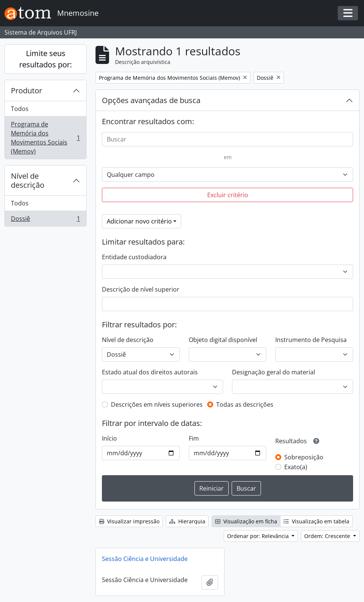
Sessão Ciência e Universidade (145, 559)
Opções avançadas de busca (151, 100)
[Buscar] (228, 139)
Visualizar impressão (129, 521)
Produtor (27, 90)
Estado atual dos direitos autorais (150, 372)
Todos (20, 109)
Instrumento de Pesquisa (311, 340)
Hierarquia (187, 521)
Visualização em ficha (246, 521)
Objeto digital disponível (223, 340)
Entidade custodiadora (134, 257)
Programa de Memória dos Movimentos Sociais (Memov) (45, 138)
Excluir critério (228, 195)
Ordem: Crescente (328, 536)
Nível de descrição (28, 180)
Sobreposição (304, 457)
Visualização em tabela (316, 521)
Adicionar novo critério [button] (139, 221)
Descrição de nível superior (141, 289)
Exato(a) (296, 467)
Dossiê (45, 220)
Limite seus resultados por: (45, 59)
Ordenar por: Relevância (259, 536)
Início (109, 438)
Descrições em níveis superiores (157, 404)
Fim (194, 438)
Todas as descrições (245, 404)
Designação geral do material (274, 372)
